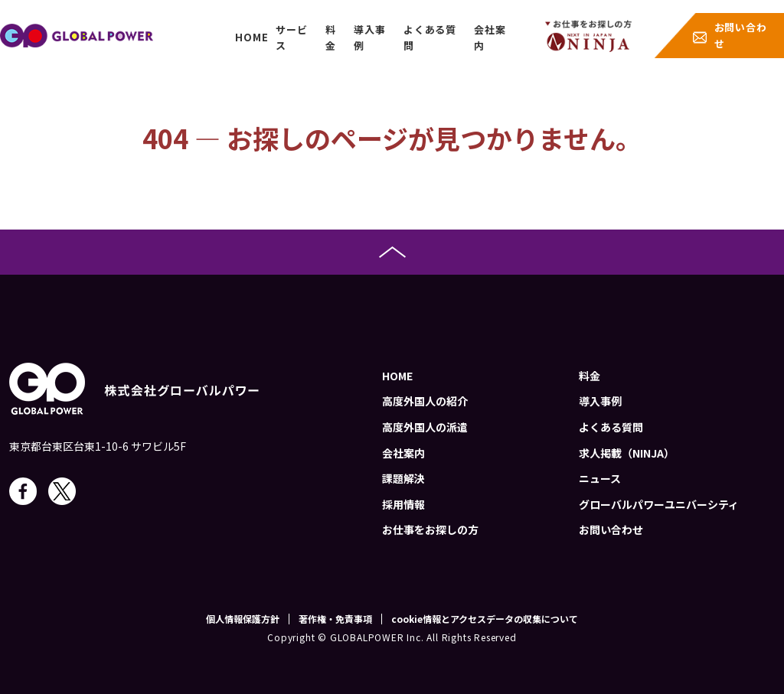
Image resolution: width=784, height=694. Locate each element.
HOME (252, 37)
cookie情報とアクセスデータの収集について (485, 619)
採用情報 (403, 504)
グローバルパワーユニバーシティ (659, 504)
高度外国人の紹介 (425, 401)
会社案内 (490, 37)
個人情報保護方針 (243, 619)
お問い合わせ (741, 35)
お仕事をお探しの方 (430, 529)
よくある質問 (430, 37)
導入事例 (369, 37)
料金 (331, 37)
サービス (291, 37)
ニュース (600, 478)
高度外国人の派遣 (425, 427)
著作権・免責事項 (335, 619)
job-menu (589, 36)
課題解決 (403, 478)
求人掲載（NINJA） (627, 453)
